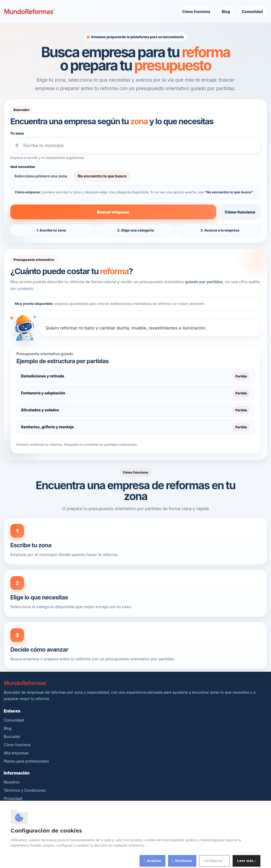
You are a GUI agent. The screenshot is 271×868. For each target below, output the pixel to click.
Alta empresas (16, 753)
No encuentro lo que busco (102, 176)
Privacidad (13, 799)
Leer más (245, 861)
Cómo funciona (196, 12)
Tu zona (17, 133)
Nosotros (12, 782)
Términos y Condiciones (25, 791)
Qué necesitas (23, 167)
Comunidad (252, 12)
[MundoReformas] (29, 12)
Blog (226, 12)
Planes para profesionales (26, 761)
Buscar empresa (113, 212)
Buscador (12, 737)
